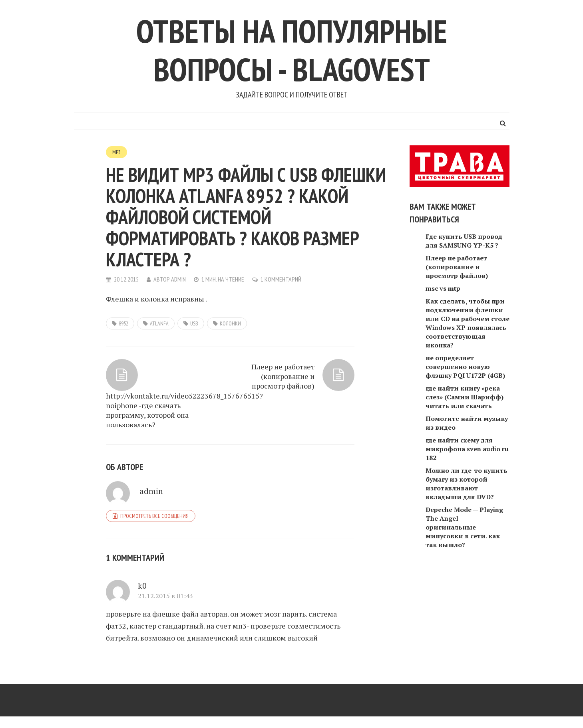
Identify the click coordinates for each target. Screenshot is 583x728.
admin (178, 279)
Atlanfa (159, 323)
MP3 (116, 152)
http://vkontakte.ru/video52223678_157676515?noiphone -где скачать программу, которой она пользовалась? (162, 410)
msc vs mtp (443, 288)
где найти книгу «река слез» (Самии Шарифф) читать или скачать (465, 397)
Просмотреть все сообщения (154, 516)
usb (194, 323)
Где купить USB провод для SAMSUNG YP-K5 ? (464, 241)
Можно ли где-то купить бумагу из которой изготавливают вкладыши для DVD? (467, 484)
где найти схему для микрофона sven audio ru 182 (467, 449)
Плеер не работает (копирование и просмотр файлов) (283, 376)
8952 (123, 323)
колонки (230, 323)
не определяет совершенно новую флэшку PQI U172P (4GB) (465, 367)
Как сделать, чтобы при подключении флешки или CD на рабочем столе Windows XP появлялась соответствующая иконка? (468, 323)
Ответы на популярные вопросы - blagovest (292, 50)
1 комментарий (281, 279)
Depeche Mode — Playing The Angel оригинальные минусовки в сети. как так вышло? (464, 527)
